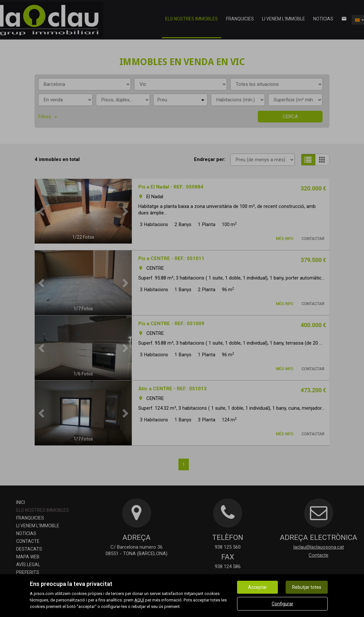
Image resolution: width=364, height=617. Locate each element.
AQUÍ (139, 600)
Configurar (283, 604)
